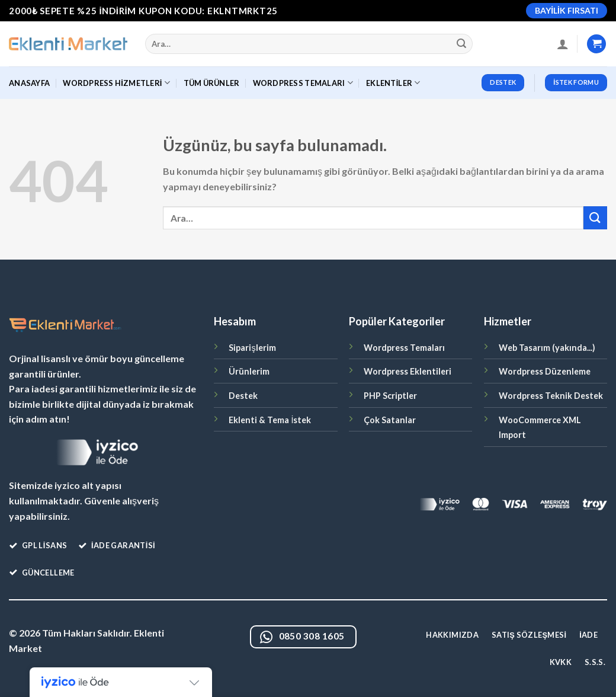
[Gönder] (462, 44)
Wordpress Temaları (404, 348)
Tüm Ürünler (212, 83)
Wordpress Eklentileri (408, 371)
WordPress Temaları (303, 83)
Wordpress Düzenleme (545, 371)
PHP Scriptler (390, 396)
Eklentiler (393, 83)
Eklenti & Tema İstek (270, 420)
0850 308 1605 (302, 637)
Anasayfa (29, 83)
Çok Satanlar (390, 420)
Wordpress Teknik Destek (551, 396)
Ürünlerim (249, 371)
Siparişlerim (252, 348)
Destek (243, 396)
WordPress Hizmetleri (116, 83)
